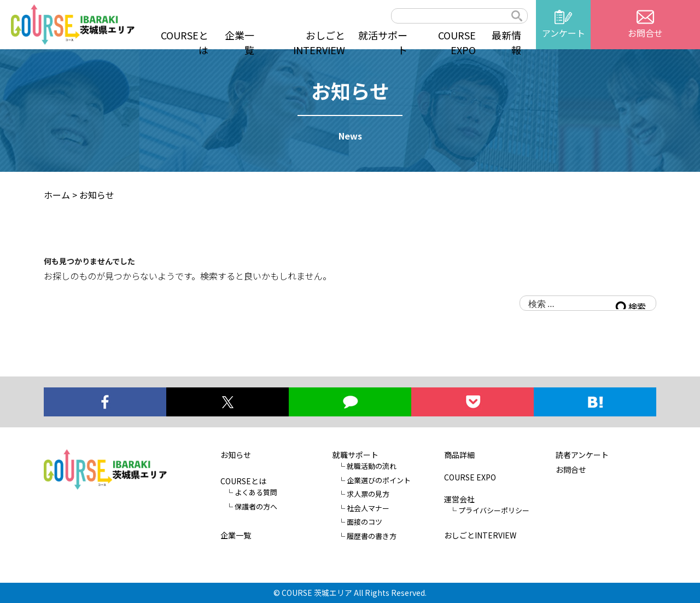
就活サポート (383, 42)
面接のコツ (364, 522)
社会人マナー (368, 508)
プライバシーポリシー (494, 510)
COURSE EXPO (457, 42)
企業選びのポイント (379, 480)
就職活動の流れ (372, 466)
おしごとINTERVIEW (319, 42)
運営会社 (459, 499)
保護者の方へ (256, 506)
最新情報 (506, 42)
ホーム (57, 195)
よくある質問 (256, 492)
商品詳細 (459, 455)
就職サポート (355, 455)
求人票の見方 (368, 494)
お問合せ (571, 469)
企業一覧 (240, 42)
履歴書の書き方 (372, 535)
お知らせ (236, 455)
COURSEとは (185, 42)
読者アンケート (582, 455)
